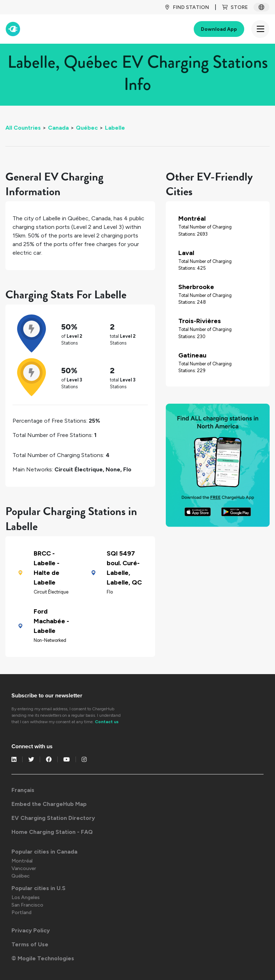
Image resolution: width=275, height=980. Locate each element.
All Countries (23, 128)
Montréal (22, 861)
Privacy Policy (31, 930)
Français (23, 790)
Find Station (187, 7)
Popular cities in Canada (44, 852)
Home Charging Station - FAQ (52, 832)
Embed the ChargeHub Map (49, 804)
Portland (21, 912)
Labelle (115, 128)
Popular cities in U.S (38, 888)
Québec (87, 128)
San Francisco (27, 905)
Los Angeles (26, 897)
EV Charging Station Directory (53, 818)
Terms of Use (30, 944)
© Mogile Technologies (43, 958)
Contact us (107, 722)
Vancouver (24, 868)
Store (235, 7)
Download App (219, 29)
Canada (58, 128)
